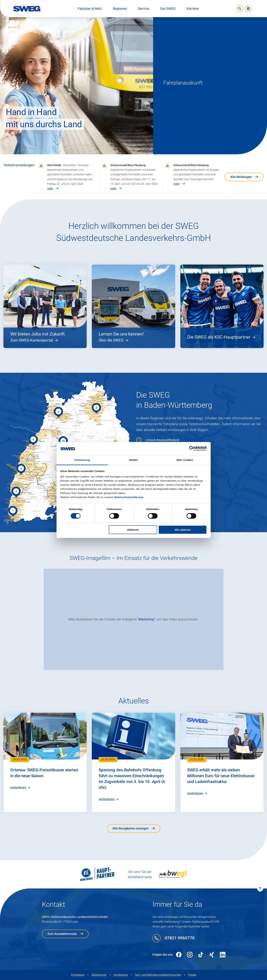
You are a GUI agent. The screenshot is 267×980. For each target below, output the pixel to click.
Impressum (78, 975)
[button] (90, 9)
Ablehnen (133, 530)
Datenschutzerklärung (129, 497)
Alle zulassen (182, 530)
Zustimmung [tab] (82, 460)
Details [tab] (134, 460)
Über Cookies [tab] (185, 460)
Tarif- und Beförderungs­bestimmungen (158, 975)
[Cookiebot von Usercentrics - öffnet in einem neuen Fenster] (192, 449)
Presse (192, 975)
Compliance (121, 975)
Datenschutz (99, 975)
